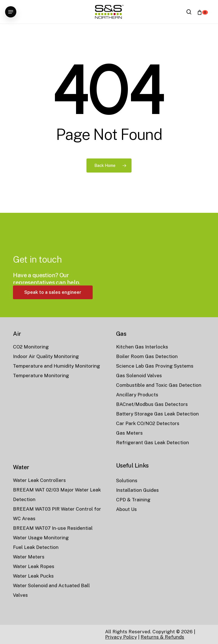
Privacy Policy (121, 637)
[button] (11, 12)
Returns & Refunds (162, 637)
